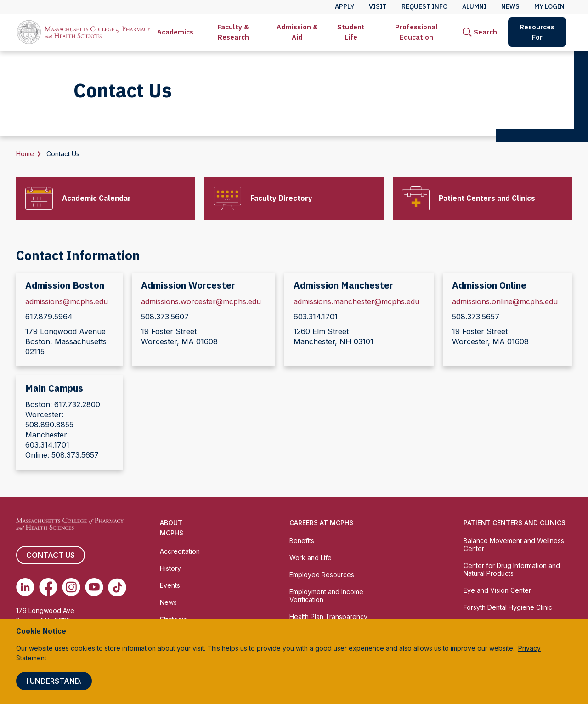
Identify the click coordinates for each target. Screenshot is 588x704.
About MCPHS (172, 528)
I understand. (54, 681)
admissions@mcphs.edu (67, 301)
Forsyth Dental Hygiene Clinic (508, 607)
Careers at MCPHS (321, 523)
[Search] (480, 32)
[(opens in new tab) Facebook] (48, 587)
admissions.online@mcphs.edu (505, 301)
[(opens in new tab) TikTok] (117, 587)
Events (170, 585)
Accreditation (180, 551)
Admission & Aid (297, 32)
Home (25, 154)
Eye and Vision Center (497, 590)
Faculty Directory (281, 198)
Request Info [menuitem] (424, 6)
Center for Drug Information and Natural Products (512, 569)
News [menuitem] (510, 6)
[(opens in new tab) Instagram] (71, 587)
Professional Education (416, 32)
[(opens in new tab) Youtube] (94, 587)
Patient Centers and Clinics (487, 198)
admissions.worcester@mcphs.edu (201, 301)
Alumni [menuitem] (474, 6)
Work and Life (311, 558)
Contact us (51, 555)
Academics (175, 32)
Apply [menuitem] (345, 6)
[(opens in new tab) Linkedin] (25, 587)
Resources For (537, 32)
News (168, 602)
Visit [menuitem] (378, 6)
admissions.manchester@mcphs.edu (356, 301)
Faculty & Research (233, 32)
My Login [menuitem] (549, 6)
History (170, 568)
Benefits (302, 541)
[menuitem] (175, 32)
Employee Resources (322, 575)
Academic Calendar (96, 198)
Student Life (351, 32)
